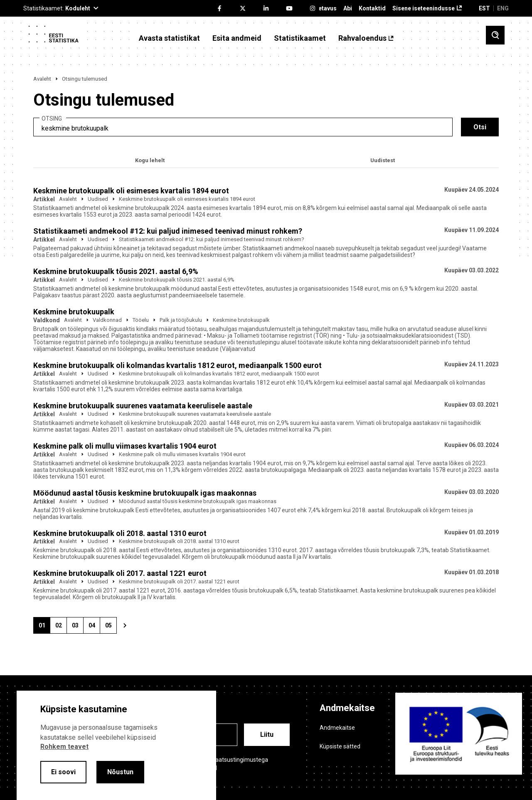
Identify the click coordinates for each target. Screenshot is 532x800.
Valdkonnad (107, 320)
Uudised (98, 199)
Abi (348, 9)
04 (94, 628)
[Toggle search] (495, 35)
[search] (243, 127)
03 (78, 628)
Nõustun (120, 772)
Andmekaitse (337, 728)
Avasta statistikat (169, 38)
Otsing (52, 119)
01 (44, 628)
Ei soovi (63, 772)
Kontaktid (372, 9)
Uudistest (383, 160)
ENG (503, 8)
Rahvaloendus (362, 38)
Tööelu (141, 320)
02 (61, 628)
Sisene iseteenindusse (424, 9)
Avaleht (42, 79)
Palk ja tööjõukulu (181, 320)
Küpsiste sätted (340, 746)
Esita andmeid (237, 38)
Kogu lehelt (150, 160)
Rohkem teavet (64, 747)
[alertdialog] (116, 745)
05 (111, 628)
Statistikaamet (300, 38)
